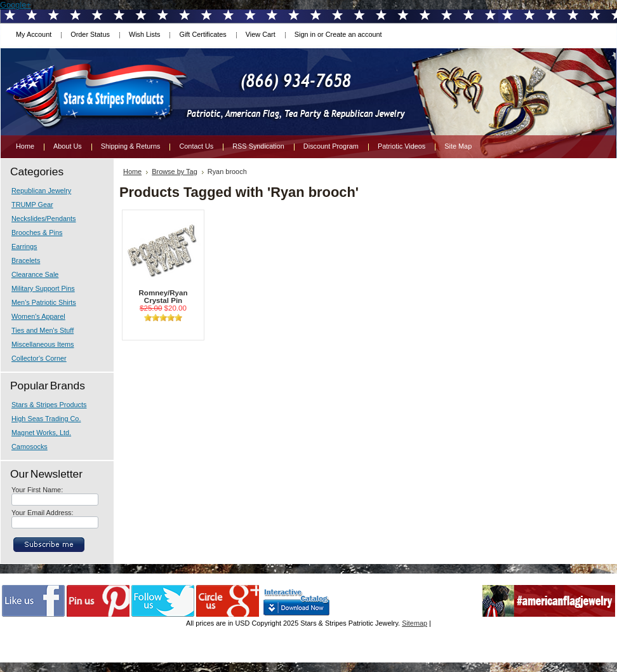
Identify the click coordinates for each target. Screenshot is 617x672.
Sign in (305, 34)
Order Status (90, 34)
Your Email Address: (43, 513)
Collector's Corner (39, 358)
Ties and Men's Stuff (43, 330)
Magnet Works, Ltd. (41, 433)
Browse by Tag (175, 171)
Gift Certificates (202, 34)
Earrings (24, 246)
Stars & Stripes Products (49, 405)
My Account (34, 34)
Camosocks (30, 447)
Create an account (354, 34)
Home (132, 171)
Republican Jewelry (41, 191)
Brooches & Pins (37, 232)
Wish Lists (145, 34)
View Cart (261, 34)
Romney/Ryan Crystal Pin (163, 297)
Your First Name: (37, 490)
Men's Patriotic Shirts (44, 302)
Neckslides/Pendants (44, 218)
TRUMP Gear (32, 205)
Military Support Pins (43, 288)
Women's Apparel (38, 316)
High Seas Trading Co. (46, 419)
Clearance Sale (35, 274)
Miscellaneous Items (43, 344)
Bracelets (26, 260)
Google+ (16, 5)
